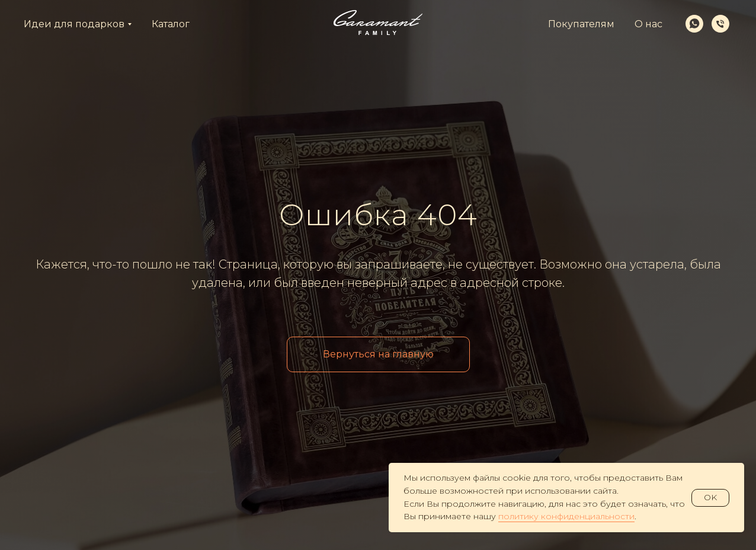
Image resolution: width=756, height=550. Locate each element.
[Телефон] (720, 24)
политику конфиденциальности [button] (566, 516)
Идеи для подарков (74, 24)
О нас (648, 24)
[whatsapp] (694, 24)
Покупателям (581, 24)
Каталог (171, 24)
